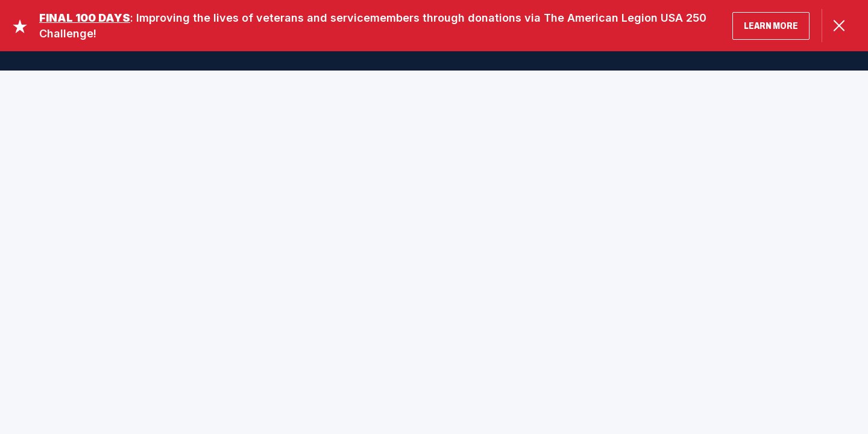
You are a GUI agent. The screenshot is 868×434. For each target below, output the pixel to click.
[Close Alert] (839, 26)
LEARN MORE (771, 26)
